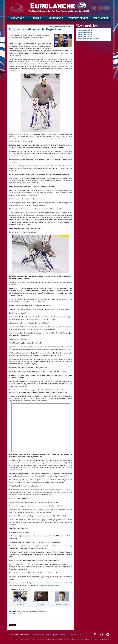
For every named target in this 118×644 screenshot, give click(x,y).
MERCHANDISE (101, 18)
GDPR (110, 639)
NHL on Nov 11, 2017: (47, 635)
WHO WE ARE (17, 18)
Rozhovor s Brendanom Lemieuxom (20, 603)
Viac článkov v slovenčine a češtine (61, 26)
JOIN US (37, 18)
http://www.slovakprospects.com (48, 585)
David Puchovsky (15, 611)
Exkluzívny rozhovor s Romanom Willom (62, 603)
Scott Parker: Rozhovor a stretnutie (41, 603)
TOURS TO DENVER (78, 18)
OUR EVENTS (56, 18)
